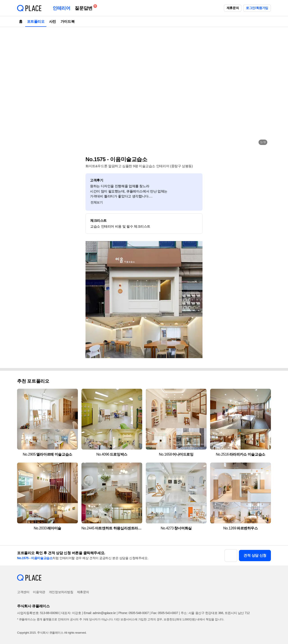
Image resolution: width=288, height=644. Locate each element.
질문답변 (85, 7)
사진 (53, 21)
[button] (25, 88)
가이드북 (67, 21)
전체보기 (97, 202)
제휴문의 (233, 8)
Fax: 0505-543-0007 (165, 613)
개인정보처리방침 (61, 592)
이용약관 (39, 592)
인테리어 (61, 8)
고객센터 (23, 592)
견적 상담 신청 (255, 555)
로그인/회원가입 (257, 8)
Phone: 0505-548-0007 (134, 613)
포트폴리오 (36, 21)
